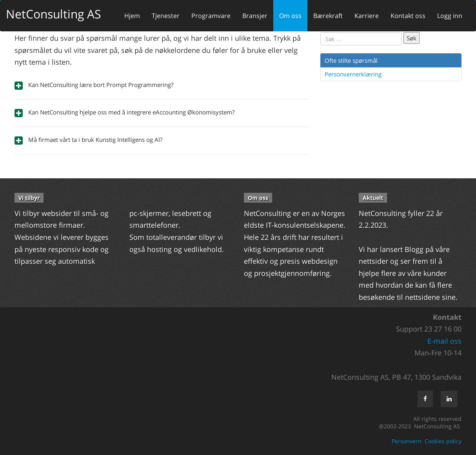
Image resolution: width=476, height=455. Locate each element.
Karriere (367, 16)
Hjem (132, 16)
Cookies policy (443, 441)
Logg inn (450, 16)
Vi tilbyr (29, 198)
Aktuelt (373, 198)
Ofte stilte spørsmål (351, 60)
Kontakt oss (408, 16)
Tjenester (166, 16)
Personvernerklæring (353, 74)
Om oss (290, 16)
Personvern (407, 441)
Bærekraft (328, 16)
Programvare (211, 16)
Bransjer (255, 16)
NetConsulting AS (53, 14)
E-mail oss (444, 341)
